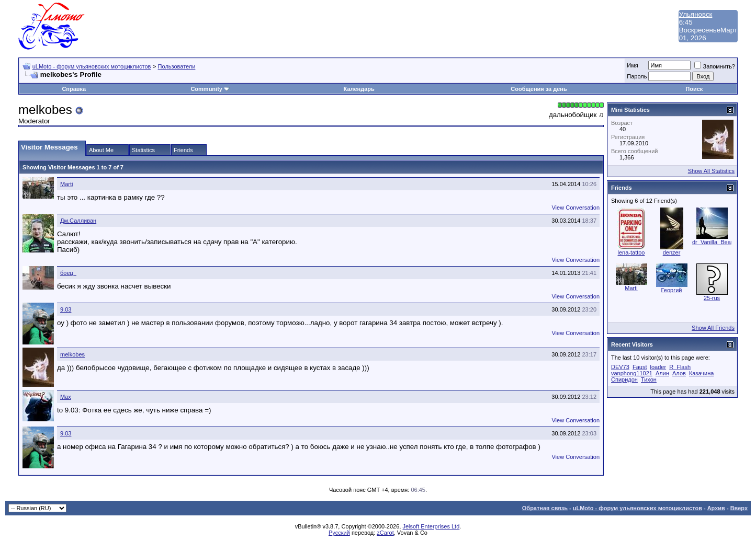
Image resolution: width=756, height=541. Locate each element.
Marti (66, 184)
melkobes (72, 354)
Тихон (649, 379)
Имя (632, 65)
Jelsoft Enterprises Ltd (431, 526)
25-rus (712, 298)
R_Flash (680, 367)
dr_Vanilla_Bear (712, 242)
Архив (716, 508)
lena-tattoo (631, 252)
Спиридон (624, 379)
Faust (640, 367)
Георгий (672, 290)
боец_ (68, 273)
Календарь (359, 89)
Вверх (739, 508)
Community (210, 89)
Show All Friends (713, 328)
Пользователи (177, 66)
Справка (74, 89)
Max (66, 397)
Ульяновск (696, 14)
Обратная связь (545, 508)
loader (658, 367)
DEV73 (620, 367)
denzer (672, 252)
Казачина (701, 373)
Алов (679, 373)
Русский (339, 533)
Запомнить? (715, 66)
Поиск (694, 89)
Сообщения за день (539, 89)
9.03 (66, 309)
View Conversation (576, 208)
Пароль (637, 76)
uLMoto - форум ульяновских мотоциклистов (92, 66)
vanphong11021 (632, 373)
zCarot (385, 533)
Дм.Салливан (78, 221)
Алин (662, 373)
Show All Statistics (711, 171)
